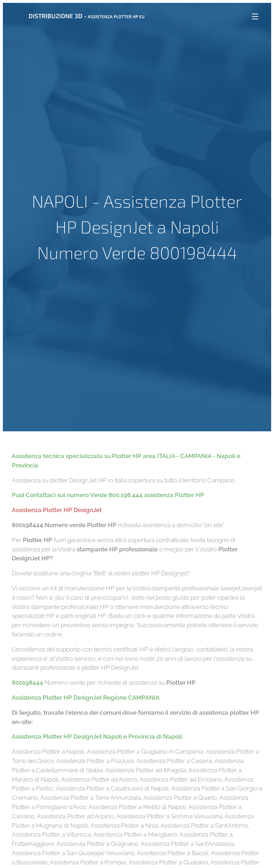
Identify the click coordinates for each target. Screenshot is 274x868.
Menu (255, 16)
